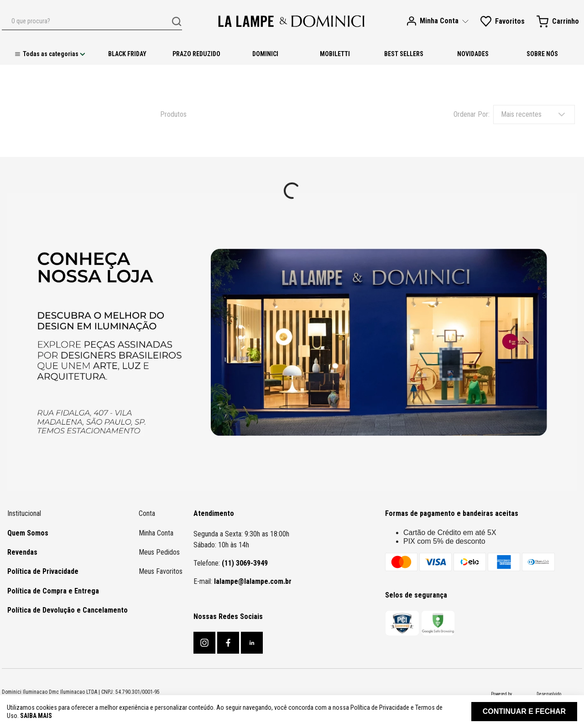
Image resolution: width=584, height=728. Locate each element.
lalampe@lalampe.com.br (253, 581)
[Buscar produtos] (177, 21)
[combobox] (92, 21)
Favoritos (510, 21)
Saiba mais (36, 716)
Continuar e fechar (524, 711)
